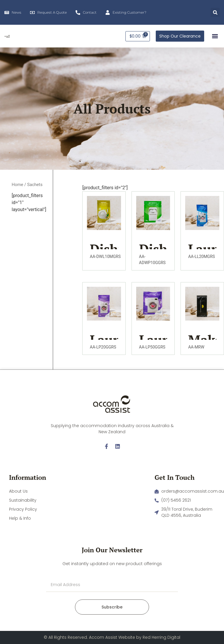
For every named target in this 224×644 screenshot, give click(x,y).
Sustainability (23, 500)
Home (17, 185)
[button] (215, 12)
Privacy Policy (23, 509)
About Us (18, 491)
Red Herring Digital (161, 637)
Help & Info (20, 518)
